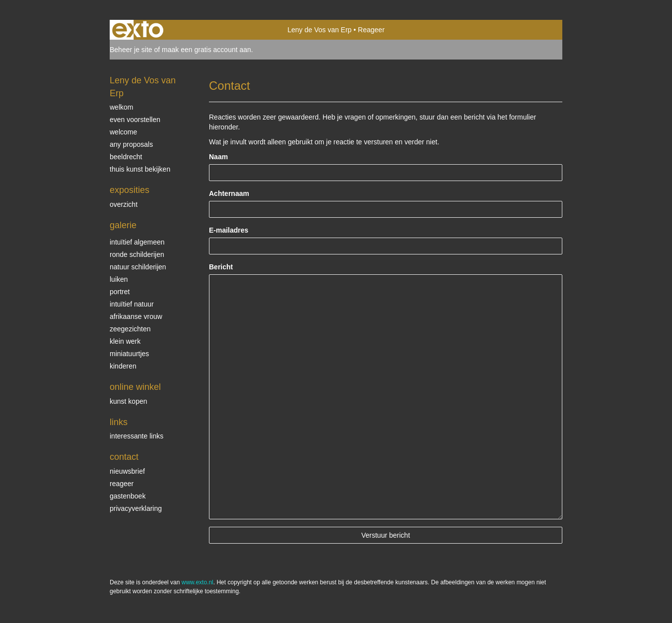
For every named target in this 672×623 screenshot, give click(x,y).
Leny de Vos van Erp (319, 30)
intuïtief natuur (132, 304)
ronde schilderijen (137, 254)
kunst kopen (129, 401)
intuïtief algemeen (137, 242)
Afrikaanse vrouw (136, 316)
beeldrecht (126, 157)
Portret (120, 292)
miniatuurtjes (129, 354)
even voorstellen (135, 120)
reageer (122, 484)
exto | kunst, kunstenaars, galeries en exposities (138, 30)
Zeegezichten (130, 329)
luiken (119, 279)
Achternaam (229, 193)
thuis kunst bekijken (140, 169)
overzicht (124, 204)
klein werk (125, 341)
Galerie (123, 225)
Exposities (130, 190)
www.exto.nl (198, 582)
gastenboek (128, 496)
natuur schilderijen (138, 267)
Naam (218, 157)
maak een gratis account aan (206, 50)
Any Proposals (131, 144)
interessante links (136, 436)
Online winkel (135, 387)
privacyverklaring (136, 508)
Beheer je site (131, 50)
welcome (123, 132)
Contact (124, 457)
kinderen (123, 366)
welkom (121, 107)
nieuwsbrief (127, 471)
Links (119, 422)
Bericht (221, 267)
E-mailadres (229, 230)
